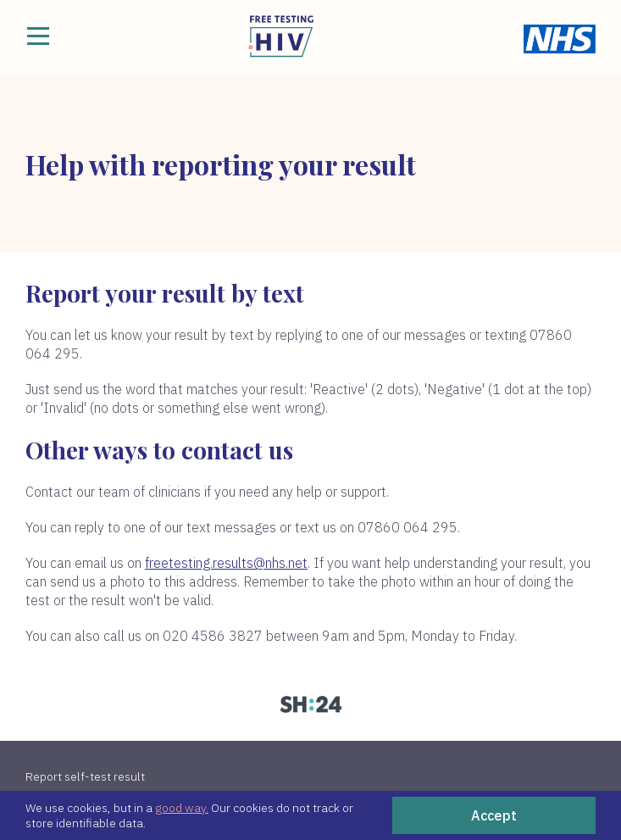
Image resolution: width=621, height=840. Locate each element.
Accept (494, 815)
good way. (182, 808)
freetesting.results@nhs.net (226, 563)
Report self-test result (85, 776)
